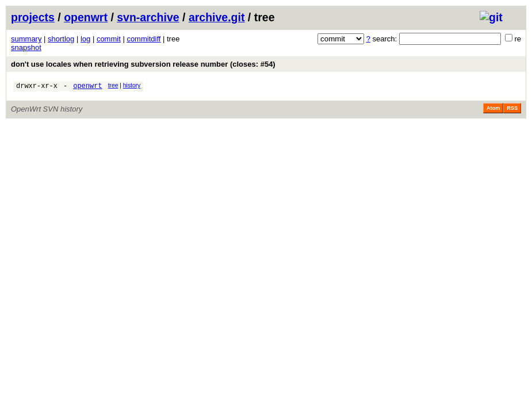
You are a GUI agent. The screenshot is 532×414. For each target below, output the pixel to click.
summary (26, 39)
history (132, 85)
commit (109, 39)
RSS (512, 110)
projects (33, 17)
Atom (493, 110)
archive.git (217, 17)
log (85, 39)
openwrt (86, 17)
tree (113, 85)
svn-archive (148, 17)
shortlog (61, 39)
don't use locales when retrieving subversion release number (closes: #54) (143, 64)
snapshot (26, 47)
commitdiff (143, 39)
